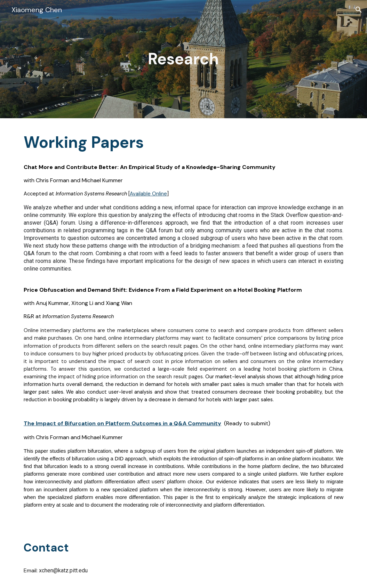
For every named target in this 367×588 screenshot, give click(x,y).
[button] (359, 10)
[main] (183, 59)
